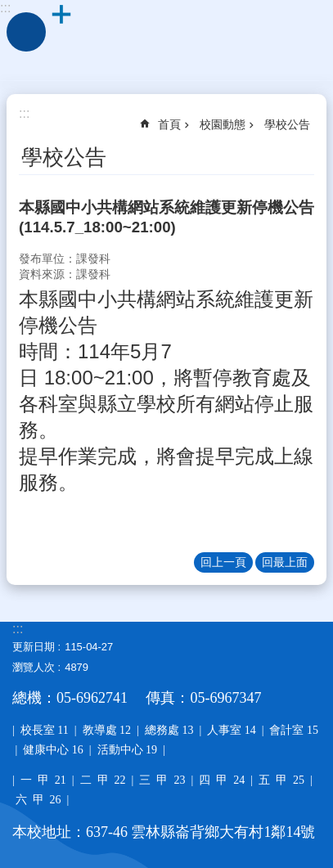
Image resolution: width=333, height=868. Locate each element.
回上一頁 (223, 562)
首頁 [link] (169, 124)
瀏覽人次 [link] (34, 667)
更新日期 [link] (34, 647)
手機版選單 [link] (26, 32)
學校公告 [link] (287, 124)
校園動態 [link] (223, 124)
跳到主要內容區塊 (9, 9)
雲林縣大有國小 (166, 41)
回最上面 (285, 562)
